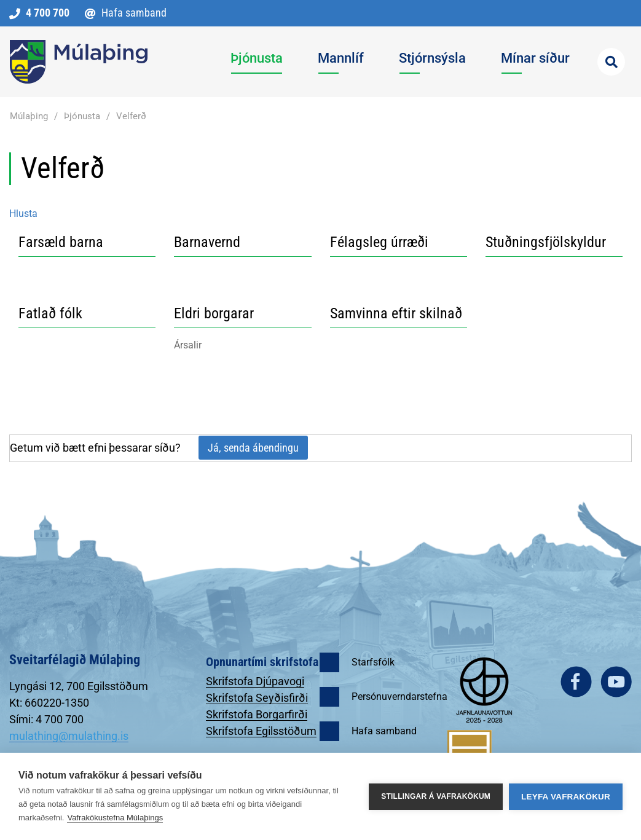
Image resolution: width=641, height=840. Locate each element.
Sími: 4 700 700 (46, 719)
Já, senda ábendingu (253, 448)
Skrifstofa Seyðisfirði (257, 698)
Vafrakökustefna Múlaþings (115, 818)
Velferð (131, 116)
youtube (616, 682)
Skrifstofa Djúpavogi (255, 681)
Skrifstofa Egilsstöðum (261, 731)
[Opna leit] (611, 62)
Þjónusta (82, 116)
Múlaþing (29, 116)
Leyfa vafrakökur (566, 797)
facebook (576, 682)
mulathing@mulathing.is (69, 736)
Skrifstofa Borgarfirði (257, 714)
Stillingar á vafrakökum (436, 796)
